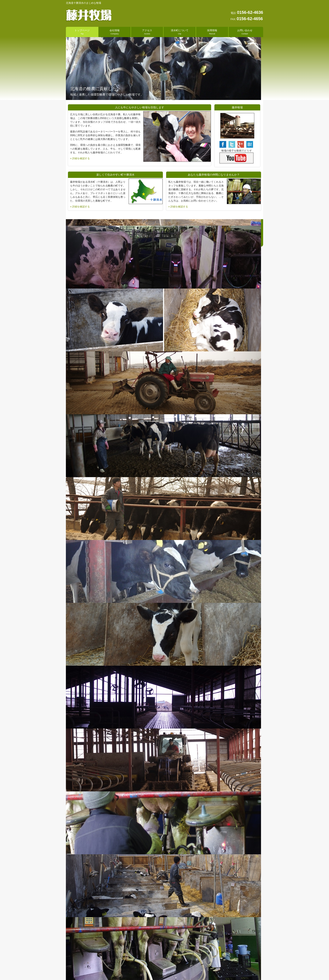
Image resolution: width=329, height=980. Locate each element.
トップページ (82, 32)
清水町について (180, 32)
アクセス (147, 32)
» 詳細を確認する (80, 158)
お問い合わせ (245, 32)
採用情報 (212, 32)
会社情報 (115, 32)
